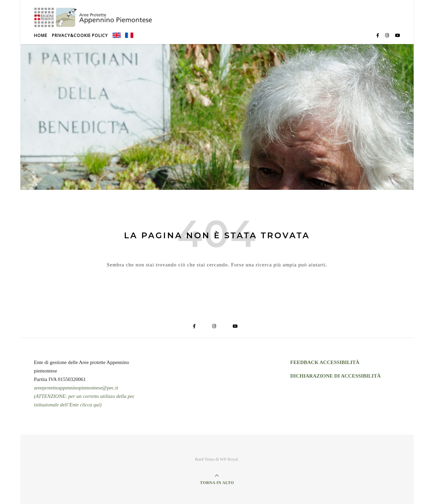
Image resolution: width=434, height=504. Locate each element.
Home (41, 35)
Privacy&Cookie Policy (80, 35)
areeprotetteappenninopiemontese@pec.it (76, 388)
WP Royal (229, 459)
